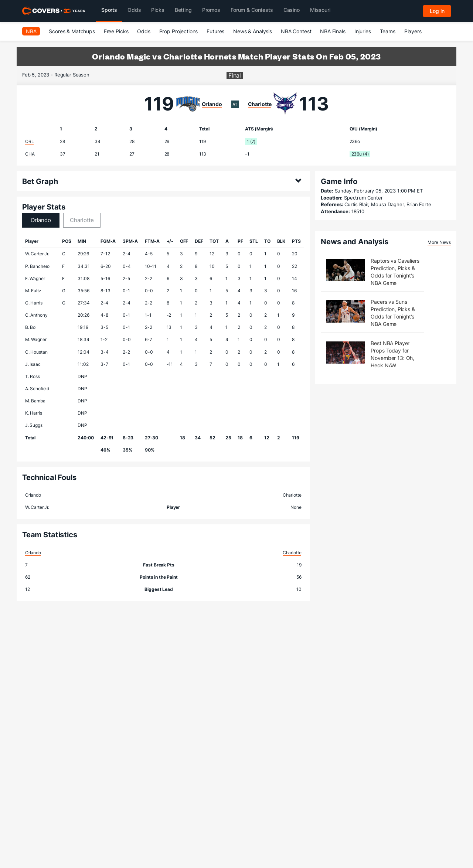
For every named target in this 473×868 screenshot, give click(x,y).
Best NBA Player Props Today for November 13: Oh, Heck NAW (392, 354)
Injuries (363, 31)
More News (439, 242)
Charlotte (260, 104)
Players (413, 31)
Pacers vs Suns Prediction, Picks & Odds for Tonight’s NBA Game (393, 313)
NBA (31, 31)
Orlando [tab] (41, 220)
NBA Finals (333, 31)
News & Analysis (253, 31)
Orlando (212, 104)
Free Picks (116, 31)
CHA (30, 154)
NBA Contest (296, 31)
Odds (144, 31)
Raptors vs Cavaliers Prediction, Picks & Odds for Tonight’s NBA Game (395, 272)
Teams (388, 31)
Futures (215, 31)
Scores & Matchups (72, 31)
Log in (437, 11)
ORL (30, 141)
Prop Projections (179, 31)
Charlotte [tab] (82, 220)
